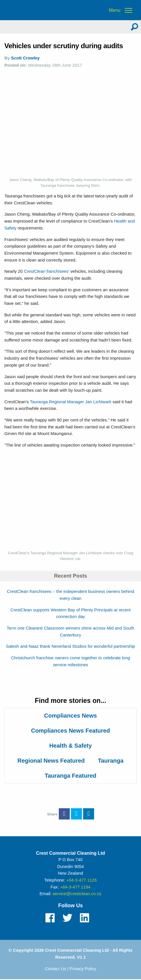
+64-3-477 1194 (75, 887)
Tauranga (111, 761)
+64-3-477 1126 (82, 880)
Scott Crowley (25, 58)
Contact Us (55, 969)
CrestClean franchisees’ (47, 271)
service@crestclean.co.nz (77, 894)
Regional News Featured (51, 761)
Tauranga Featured (70, 776)
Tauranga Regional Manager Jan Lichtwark (71, 402)
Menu (115, 10)
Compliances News (70, 716)
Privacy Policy (83, 969)
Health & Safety (70, 746)
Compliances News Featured (70, 731)
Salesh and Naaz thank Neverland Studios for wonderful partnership (71, 646)
